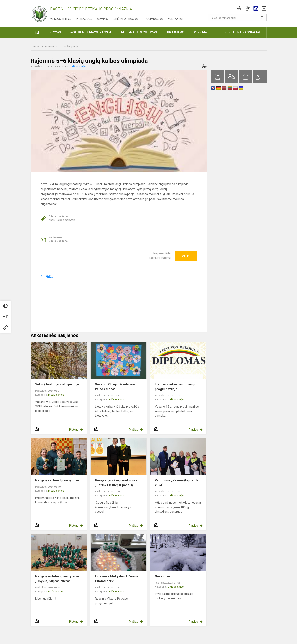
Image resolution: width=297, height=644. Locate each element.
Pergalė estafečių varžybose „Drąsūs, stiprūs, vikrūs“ (57, 579)
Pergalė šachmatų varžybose (57, 480)
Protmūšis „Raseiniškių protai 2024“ (177, 483)
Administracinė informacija (117, 19)
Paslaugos (84, 19)
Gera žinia (162, 576)
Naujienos (51, 47)
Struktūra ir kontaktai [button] (243, 32)
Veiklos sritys (61, 19)
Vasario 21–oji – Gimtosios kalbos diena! (115, 387)
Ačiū (185, 256)
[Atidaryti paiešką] (262, 18)
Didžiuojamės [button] (175, 32)
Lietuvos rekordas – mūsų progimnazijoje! (175, 387)
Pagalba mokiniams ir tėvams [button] (91, 32)
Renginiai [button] (201, 32)
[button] (239, 8)
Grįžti (50, 277)
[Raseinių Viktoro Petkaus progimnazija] (42, 13)
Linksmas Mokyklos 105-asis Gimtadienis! (117, 579)
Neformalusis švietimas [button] (139, 32)
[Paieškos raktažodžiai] (237, 18)
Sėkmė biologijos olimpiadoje (57, 384)
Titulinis (35, 47)
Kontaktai (175, 19)
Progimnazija (153, 19)
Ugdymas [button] (54, 32)
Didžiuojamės (70, 47)
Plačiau (74, 430)
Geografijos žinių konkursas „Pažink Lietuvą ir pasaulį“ (116, 483)
